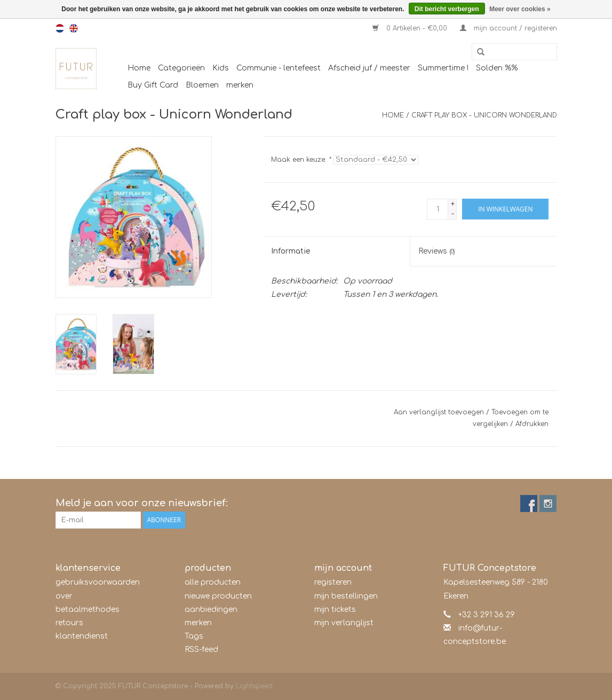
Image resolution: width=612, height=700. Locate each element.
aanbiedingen (211, 609)
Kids (221, 68)
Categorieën (181, 68)
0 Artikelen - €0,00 (411, 28)
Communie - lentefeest (279, 68)
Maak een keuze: (301, 160)
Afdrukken (532, 424)
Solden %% (497, 68)
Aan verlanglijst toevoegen (439, 412)
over (64, 596)
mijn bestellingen (346, 596)
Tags (194, 636)
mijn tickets (335, 609)
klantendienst (82, 636)
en (74, 28)
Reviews (437, 251)
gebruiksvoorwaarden (98, 582)
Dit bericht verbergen (447, 9)
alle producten (213, 582)
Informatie (291, 251)
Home (139, 68)
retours (69, 623)
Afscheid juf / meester (369, 68)
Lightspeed (254, 686)
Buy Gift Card (153, 85)
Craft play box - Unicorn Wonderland (484, 115)
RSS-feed (201, 650)
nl (60, 28)
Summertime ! (443, 68)
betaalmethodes (88, 609)
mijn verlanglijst (344, 623)
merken (240, 85)
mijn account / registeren (508, 28)
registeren (333, 582)
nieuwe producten (218, 596)
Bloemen (202, 85)
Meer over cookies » (520, 9)
